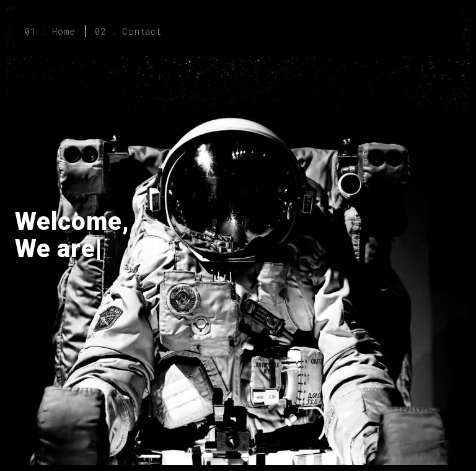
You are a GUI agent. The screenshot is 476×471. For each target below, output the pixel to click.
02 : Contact (128, 31)
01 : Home (50, 31)
